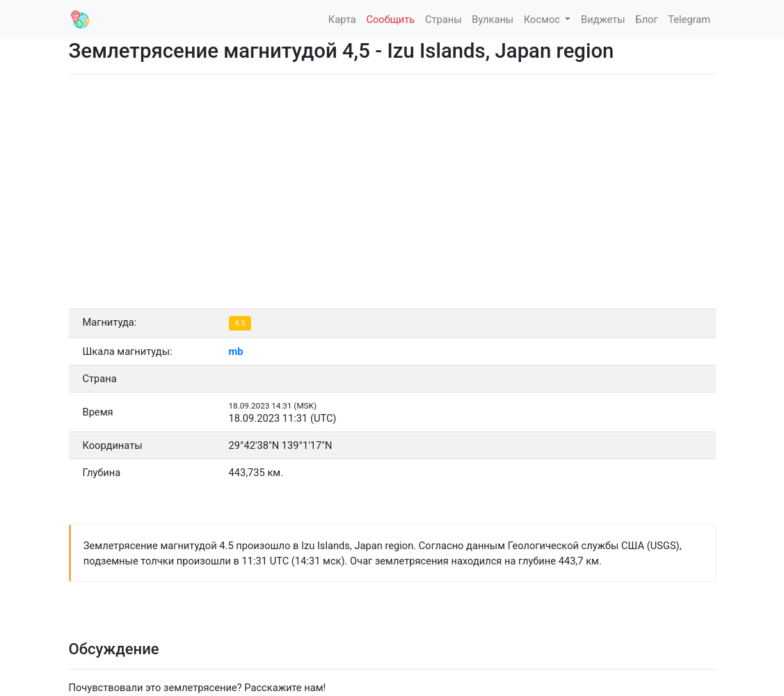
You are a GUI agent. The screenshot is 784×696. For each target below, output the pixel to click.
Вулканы (493, 19)
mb (236, 351)
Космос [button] (543, 19)
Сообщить (390, 19)
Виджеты (603, 19)
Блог (646, 19)
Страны (443, 19)
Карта (342, 19)
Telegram (689, 19)
